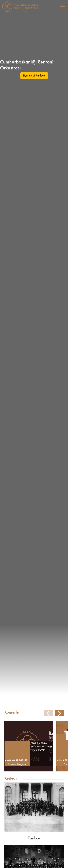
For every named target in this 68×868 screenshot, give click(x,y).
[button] (59, 713)
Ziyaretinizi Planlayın (34, 75)
